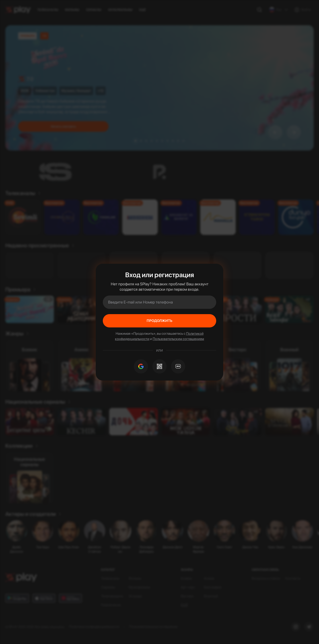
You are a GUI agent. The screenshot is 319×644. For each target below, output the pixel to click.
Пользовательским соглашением (178, 339)
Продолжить (159, 321)
